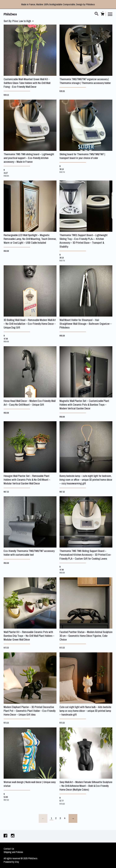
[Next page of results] (73, 818)
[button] (23, 21)
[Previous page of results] (43, 818)
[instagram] (13, 836)
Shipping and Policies (13, 852)
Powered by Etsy (11, 862)
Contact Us (9, 849)
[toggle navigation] (110, 14)
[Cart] (102, 14)
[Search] (97, 14)
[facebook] (6, 836)
